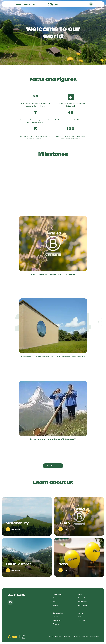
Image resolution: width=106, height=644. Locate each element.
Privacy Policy (58, 636)
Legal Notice (67, 636)
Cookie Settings (76, 636)
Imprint (51, 636)
